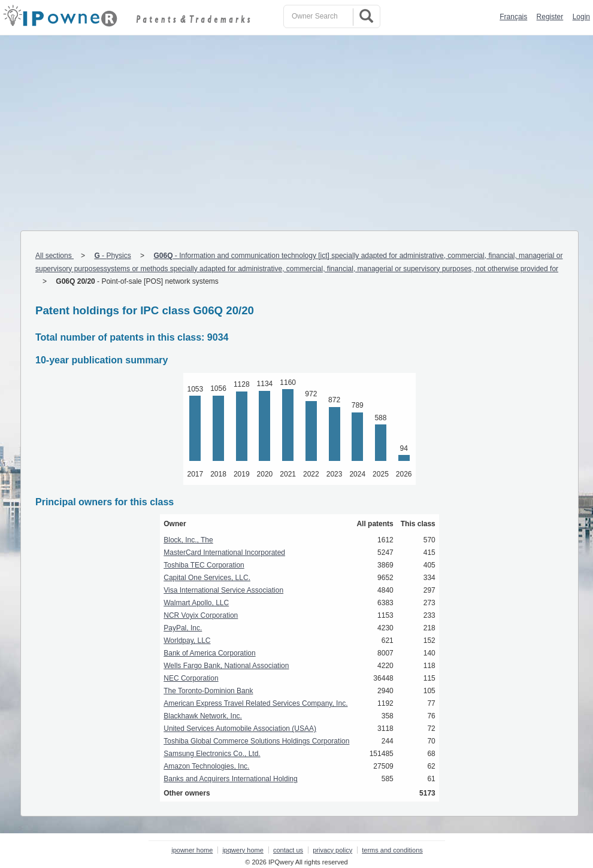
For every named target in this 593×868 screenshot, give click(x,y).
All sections (55, 256)
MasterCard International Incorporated (224, 553)
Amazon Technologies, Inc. (206, 766)
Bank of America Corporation (209, 653)
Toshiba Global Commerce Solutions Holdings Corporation (256, 741)
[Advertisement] (296, 125)
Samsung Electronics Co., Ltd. (212, 754)
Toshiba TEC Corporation (204, 565)
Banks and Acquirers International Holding (230, 779)
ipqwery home (243, 850)
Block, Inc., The (188, 540)
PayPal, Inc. (183, 628)
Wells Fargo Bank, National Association (226, 666)
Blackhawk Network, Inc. (203, 716)
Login (581, 17)
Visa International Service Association (223, 590)
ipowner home (192, 850)
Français (513, 17)
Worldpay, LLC (187, 641)
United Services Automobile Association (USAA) (240, 729)
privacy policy (332, 850)
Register (550, 17)
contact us (288, 850)
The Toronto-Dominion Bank (208, 691)
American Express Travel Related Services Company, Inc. (255, 703)
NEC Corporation (191, 678)
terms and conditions (392, 850)
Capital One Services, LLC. (207, 578)
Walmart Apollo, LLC (196, 603)
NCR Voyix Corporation (201, 615)
